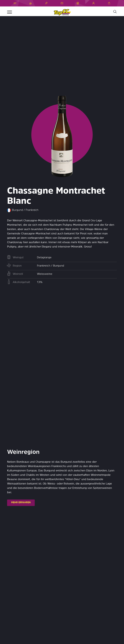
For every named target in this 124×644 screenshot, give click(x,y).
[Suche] (115, 12)
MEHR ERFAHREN (21, 503)
